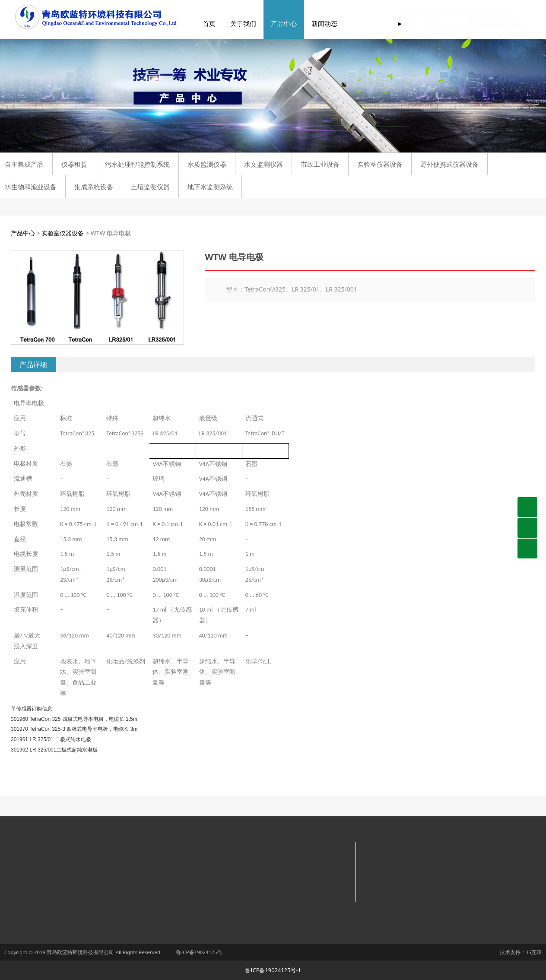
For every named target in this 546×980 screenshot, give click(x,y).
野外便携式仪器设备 (449, 164)
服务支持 (353, 24)
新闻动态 (313, 24)
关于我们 (232, 24)
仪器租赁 (74, 164)
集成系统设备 (94, 187)
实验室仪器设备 (380, 164)
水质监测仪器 (207, 164)
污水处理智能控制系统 (137, 164)
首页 (197, 24)
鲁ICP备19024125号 (199, 952)
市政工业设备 (320, 164)
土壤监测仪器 (150, 187)
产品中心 (272, 24)
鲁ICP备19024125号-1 (273, 970)
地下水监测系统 (210, 187)
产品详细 (33, 365)
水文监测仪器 (263, 164)
